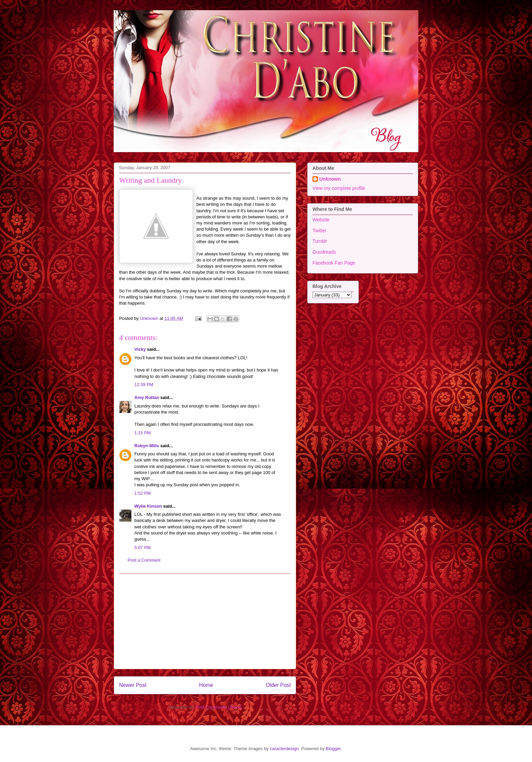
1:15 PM (142, 433)
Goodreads (324, 252)
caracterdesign (284, 749)
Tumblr (320, 241)
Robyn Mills (147, 446)
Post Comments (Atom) (218, 707)
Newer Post (133, 685)
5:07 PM (142, 548)
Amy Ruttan (147, 397)
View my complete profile (339, 188)
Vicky (140, 349)
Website (321, 220)
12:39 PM (144, 385)
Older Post (278, 685)
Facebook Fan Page (334, 263)
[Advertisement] (205, 621)
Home (206, 685)
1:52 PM (142, 493)
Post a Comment (144, 560)
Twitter (319, 231)
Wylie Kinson (148, 506)
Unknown (330, 179)
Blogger (333, 749)
